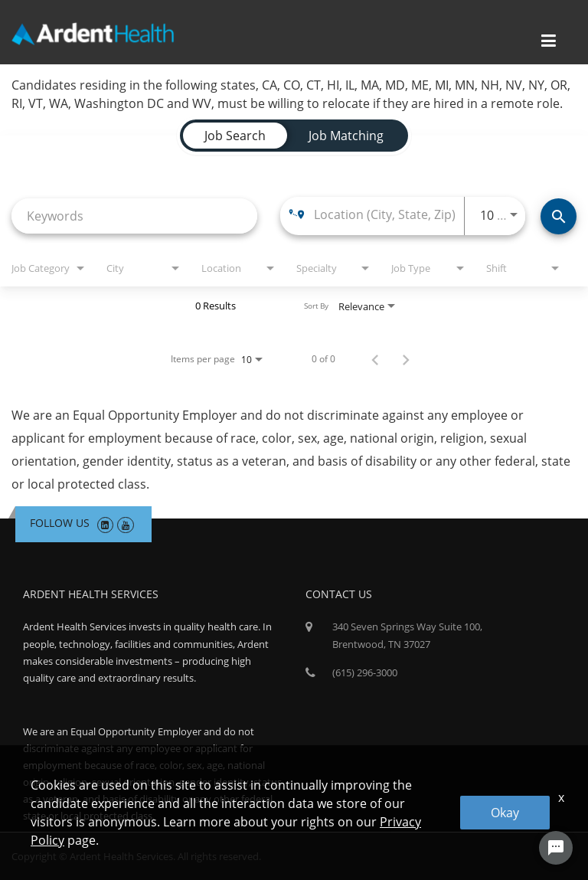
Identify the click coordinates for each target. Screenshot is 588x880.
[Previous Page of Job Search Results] (375, 359)
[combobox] (134, 216)
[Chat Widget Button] (556, 848)
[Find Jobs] (559, 216)
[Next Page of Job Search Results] (406, 359)
